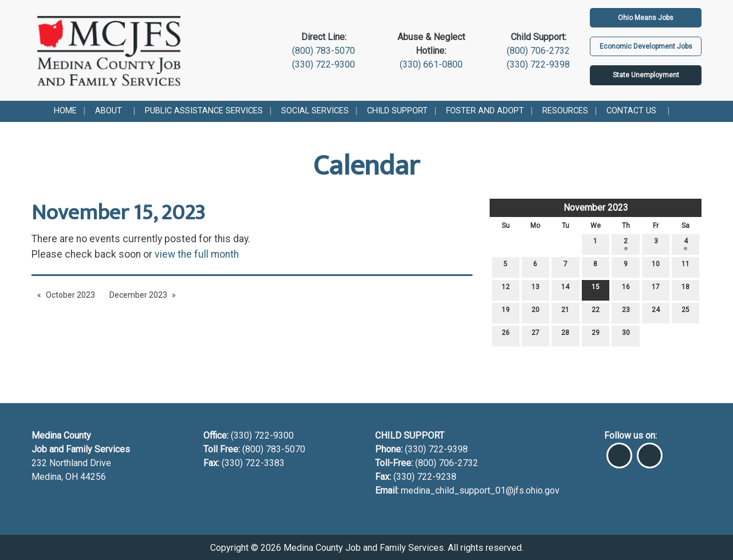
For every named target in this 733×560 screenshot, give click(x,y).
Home (65, 111)
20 (535, 312)
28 (565, 335)
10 (656, 267)
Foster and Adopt (485, 111)
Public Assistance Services (204, 111)
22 (596, 312)
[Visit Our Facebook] (619, 451)
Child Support (397, 111)
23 (626, 312)
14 (565, 289)
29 (596, 335)
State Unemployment (646, 75)
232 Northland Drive (71, 463)
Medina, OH (56, 477)
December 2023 (138, 295)
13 (535, 289)
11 (685, 267)
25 (685, 312)
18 (685, 289)
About (109, 111)
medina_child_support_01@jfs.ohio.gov (480, 490)
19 (506, 312)
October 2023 (70, 295)
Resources (565, 111)
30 (626, 335)
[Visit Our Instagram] (650, 451)
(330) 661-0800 (431, 64)
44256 (93, 477)
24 (656, 312)
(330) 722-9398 (538, 64)
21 (565, 312)
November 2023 (596, 208)
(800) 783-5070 (324, 51)
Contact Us (631, 111)
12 (506, 289)
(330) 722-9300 (324, 64)
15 (596, 289)
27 (535, 335)
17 (656, 289)
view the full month (197, 254)
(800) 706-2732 (538, 51)
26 (506, 335)
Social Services (315, 111)
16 (626, 289)
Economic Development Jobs (646, 46)
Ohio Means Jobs (646, 18)
